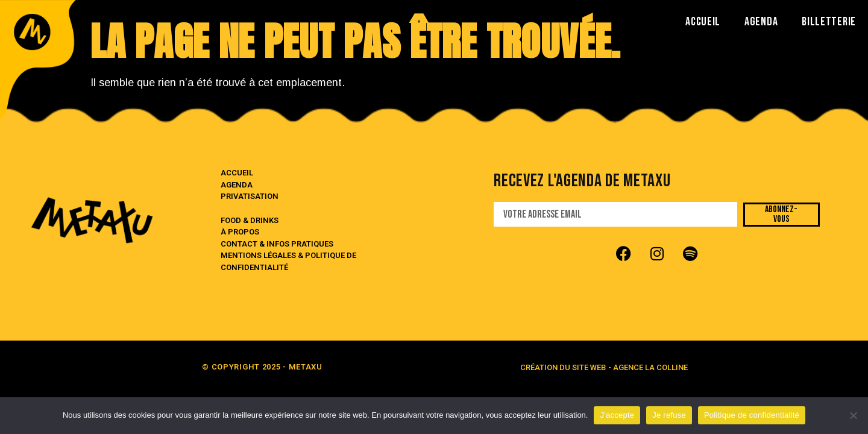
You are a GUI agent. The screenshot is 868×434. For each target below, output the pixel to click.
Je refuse (669, 415)
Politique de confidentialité (752, 415)
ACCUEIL (703, 22)
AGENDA (761, 22)
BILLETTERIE (829, 22)
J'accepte (617, 415)
